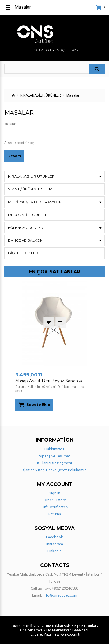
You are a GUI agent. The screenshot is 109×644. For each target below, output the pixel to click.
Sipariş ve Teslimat (54, 456)
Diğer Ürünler (23, 253)
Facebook (54, 537)
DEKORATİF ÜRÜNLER (28, 215)
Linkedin (54, 551)
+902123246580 (65, 588)
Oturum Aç (55, 50)
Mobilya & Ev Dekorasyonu (35, 202)
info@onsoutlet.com (60, 595)
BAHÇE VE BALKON (25, 240)
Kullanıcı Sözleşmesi (54, 463)
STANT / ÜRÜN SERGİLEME (31, 189)
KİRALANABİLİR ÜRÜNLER (41, 95)
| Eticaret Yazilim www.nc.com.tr (55, 634)
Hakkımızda (54, 449)
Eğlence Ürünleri (26, 228)
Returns (55, 514)
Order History (55, 500)
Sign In (54, 493)
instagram (55, 544)
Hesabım (36, 50)
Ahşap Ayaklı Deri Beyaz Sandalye (50, 381)
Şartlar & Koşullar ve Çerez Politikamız (55, 470)
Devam (14, 156)
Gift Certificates (55, 507)
